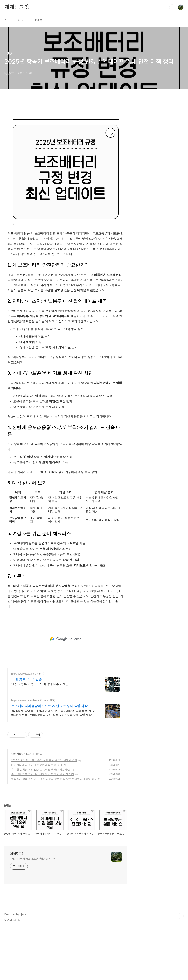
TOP (181, 968)
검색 (172, 7)
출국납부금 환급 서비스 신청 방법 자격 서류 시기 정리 (43, 826)
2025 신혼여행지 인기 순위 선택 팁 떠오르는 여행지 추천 (44, 812)
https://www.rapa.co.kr (24, 725)
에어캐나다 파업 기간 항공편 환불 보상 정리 (37, 817)
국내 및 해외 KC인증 (27, 731)
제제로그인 (17, 7)
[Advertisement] (66, 136)
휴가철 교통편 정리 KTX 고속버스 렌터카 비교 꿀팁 (41, 821)
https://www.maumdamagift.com (30, 752)
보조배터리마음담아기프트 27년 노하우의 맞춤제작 (49, 758)
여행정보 (16, 805)
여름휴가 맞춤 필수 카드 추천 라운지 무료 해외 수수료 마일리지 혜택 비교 (54, 831)
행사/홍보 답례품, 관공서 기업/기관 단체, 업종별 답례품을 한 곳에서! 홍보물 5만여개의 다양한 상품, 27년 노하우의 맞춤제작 (53, 765)
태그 (21, 20)
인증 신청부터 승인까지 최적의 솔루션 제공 (40, 736)
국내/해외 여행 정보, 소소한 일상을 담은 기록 (33, 910)
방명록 (38, 20)
